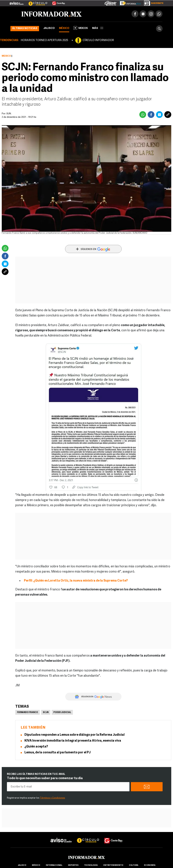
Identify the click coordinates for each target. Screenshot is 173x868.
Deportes (73, 865)
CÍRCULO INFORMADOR (98, 40)
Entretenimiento (113, 865)
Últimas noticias (25, 28)
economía (150, 865)
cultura (134, 865)
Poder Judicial (62, 712)
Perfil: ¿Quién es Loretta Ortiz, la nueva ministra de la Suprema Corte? (76, 581)
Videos (81, 28)
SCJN (46, 712)
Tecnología (91, 865)
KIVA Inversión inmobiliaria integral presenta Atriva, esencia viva (73, 741)
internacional (54, 865)
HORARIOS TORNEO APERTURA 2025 (44, 40)
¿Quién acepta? (36, 747)
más (98, 28)
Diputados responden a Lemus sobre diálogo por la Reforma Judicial (75, 735)
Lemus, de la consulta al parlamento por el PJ (58, 753)
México (64, 28)
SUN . (9, 114)
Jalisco (49, 28)
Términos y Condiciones (52, 798)
